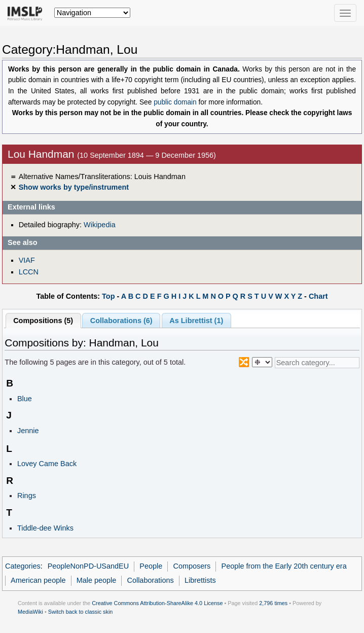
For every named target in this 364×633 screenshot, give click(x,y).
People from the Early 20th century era (284, 566)
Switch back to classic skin (81, 612)
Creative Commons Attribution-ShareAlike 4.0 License (157, 603)
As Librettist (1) (196, 321)
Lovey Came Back (47, 464)
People (151, 566)
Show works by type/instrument (74, 187)
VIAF (27, 260)
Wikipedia (100, 225)
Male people (97, 580)
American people (38, 580)
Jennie (28, 431)
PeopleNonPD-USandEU (88, 566)
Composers (192, 566)
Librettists (200, 580)
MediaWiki (30, 612)
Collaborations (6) (121, 321)
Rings (27, 496)
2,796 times (273, 603)
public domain (175, 102)
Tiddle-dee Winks (45, 528)
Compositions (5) (43, 321)
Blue (25, 399)
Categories (23, 566)
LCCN (29, 272)
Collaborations (151, 580)
